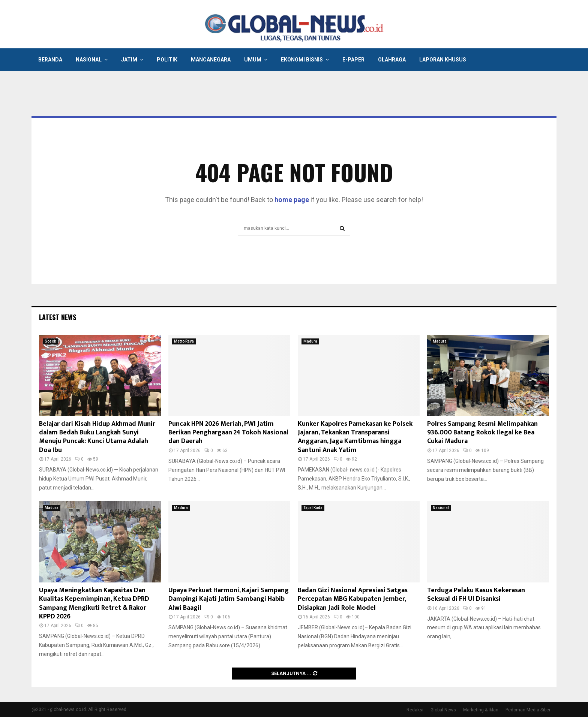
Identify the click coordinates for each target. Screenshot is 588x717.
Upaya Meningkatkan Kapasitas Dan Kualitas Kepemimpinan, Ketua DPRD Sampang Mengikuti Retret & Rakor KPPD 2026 (94, 603)
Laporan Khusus (443, 60)
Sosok (50, 341)
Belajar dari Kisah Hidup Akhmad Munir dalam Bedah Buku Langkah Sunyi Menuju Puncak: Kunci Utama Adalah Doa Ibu (97, 437)
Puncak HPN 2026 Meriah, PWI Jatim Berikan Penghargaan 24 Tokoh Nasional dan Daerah (228, 433)
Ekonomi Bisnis (302, 60)
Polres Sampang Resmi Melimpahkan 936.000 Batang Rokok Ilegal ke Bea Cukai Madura (482, 433)
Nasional (89, 60)
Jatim (129, 60)
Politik (167, 60)
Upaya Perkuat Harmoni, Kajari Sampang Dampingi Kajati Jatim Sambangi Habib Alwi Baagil (229, 599)
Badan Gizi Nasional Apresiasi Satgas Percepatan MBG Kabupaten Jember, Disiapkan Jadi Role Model (353, 599)
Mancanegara (211, 60)
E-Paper (353, 60)
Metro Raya (184, 341)
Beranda (50, 60)
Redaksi (415, 710)
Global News (443, 710)
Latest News (58, 317)
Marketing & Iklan (481, 710)
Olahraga (392, 60)
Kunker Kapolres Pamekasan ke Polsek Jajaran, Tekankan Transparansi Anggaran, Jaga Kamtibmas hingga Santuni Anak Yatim (355, 437)
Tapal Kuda (313, 508)
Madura (310, 341)
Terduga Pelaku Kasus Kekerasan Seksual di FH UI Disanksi (476, 595)
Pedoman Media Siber (528, 710)
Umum (253, 60)
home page (292, 200)
